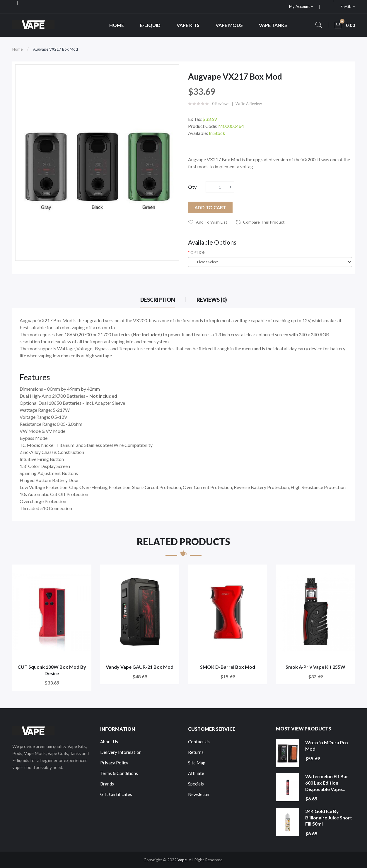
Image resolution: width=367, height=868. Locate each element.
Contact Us (199, 742)
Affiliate (196, 773)
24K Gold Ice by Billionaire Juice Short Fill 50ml (329, 817)
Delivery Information (121, 752)
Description (158, 300)
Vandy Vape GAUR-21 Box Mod (140, 667)
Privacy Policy (114, 763)
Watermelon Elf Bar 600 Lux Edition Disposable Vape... (327, 783)
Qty (192, 187)
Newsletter (199, 794)
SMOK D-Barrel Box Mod (228, 667)
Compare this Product (264, 222)
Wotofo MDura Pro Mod (327, 746)
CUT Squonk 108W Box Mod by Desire (52, 670)
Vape (182, 860)
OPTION (198, 253)
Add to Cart (210, 207)
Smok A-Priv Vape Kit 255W (315, 667)
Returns (196, 752)
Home (17, 49)
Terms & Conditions (119, 773)
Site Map (197, 763)
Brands (107, 784)
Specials (196, 784)
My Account (301, 6)
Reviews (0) (212, 300)
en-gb (348, 6)
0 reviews (221, 104)
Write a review (249, 104)
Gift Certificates (116, 794)
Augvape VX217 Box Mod (56, 49)
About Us (109, 742)
